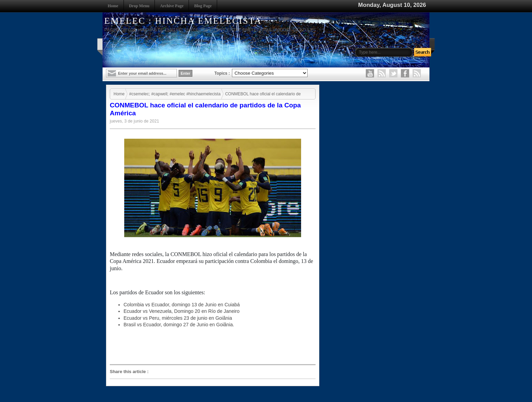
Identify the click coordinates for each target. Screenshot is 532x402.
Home (113, 6)
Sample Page (353, 44)
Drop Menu (139, 6)
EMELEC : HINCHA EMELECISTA (183, 21)
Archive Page (172, 6)
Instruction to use (318, 44)
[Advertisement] (214, 346)
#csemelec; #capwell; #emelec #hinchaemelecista (175, 94)
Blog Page (203, 6)
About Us (288, 44)
